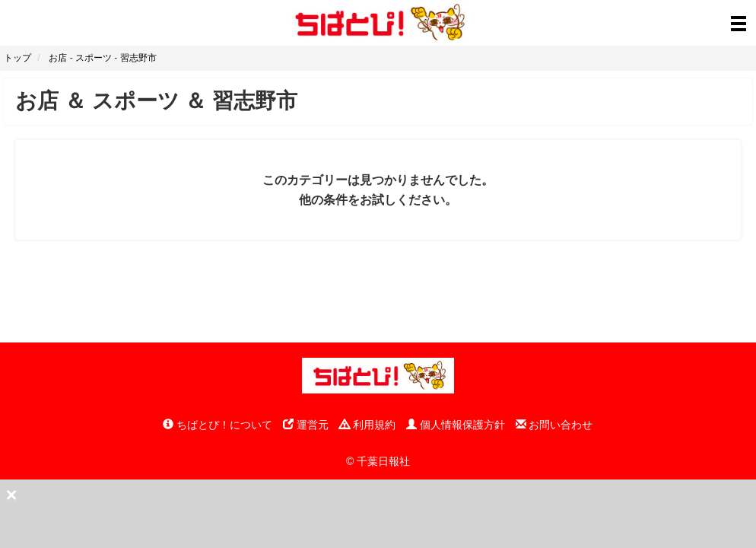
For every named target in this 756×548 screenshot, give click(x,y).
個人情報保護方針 (456, 425)
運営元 (306, 425)
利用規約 (367, 425)
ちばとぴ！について (218, 425)
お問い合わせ (554, 425)
